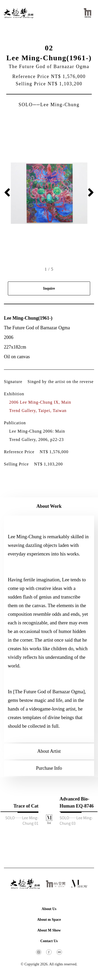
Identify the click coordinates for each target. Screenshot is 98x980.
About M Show (49, 930)
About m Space (49, 920)
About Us (49, 909)
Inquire (49, 288)
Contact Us (49, 941)
